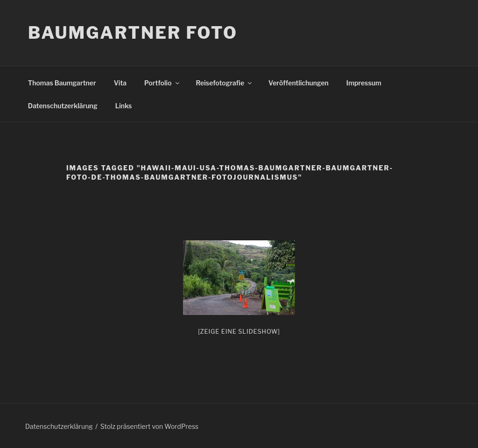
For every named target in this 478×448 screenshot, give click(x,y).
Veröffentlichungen (299, 83)
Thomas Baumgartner (62, 83)
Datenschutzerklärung (63, 106)
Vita (120, 83)
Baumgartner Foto (133, 33)
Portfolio (162, 83)
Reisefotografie (225, 83)
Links (124, 106)
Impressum (364, 83)
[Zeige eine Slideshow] (239, 331)
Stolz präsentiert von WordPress (149, 426)
